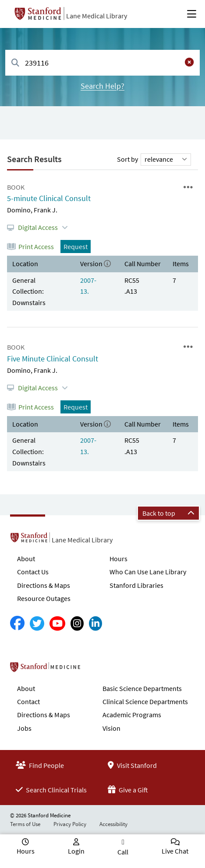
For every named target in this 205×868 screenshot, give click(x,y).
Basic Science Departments (142, 688)
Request (76, 247)
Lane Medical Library (97, 16)
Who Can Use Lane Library (148, 572)
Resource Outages (44, 598)
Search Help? (102, 86)
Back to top (168, 513)
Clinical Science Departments (145, 701)
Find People (40, 765)
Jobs (24, 728)
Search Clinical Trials (51, 790)
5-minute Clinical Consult (49, 198)
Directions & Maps (44, 585)
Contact (28, 701)
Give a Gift (128, 790)
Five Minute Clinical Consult (53, 359)
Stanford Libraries (136, 585)
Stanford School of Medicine (96, 670)
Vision (111, 728)
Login (76, 851)
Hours (118, 559)
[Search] (15, 63)
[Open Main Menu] (192, 14)
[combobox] (102, 63)
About (26, 559)
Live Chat (175, 851)
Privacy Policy (70, 824)
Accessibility (113, 824)
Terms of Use (25, 824)
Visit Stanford (132, 765)
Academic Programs (132, 715)
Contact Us (33, 572)
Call (123, 852)
